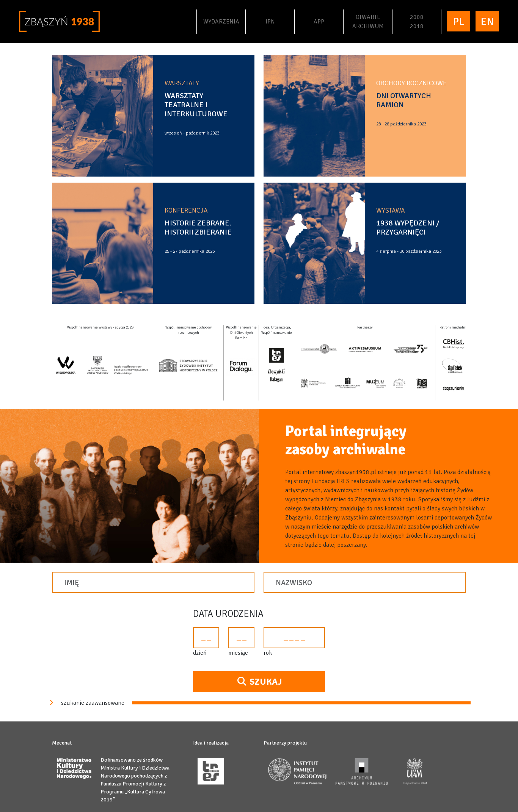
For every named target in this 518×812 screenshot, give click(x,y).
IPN (279, 21)
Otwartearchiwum (368, 22)
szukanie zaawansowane (86, 703)
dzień (200, 653)
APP (319, 22)
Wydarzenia (224, 21)
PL (459, 22)
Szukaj (259, 682)
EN (487, 22)
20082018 (417, 22)
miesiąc (238, 653)
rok (268, 653)
